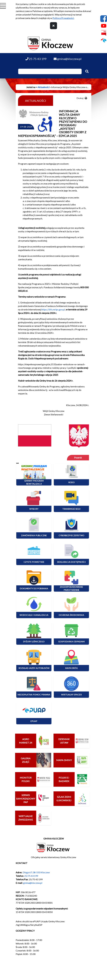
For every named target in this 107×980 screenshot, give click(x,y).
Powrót (78, 458)
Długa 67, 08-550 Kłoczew (36, 872)
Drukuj (82, 98)
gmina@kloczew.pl (33, 883)
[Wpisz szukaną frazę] (50, 71)
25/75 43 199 (31, 876)
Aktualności (44, 87)
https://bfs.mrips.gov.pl (53, 309)
